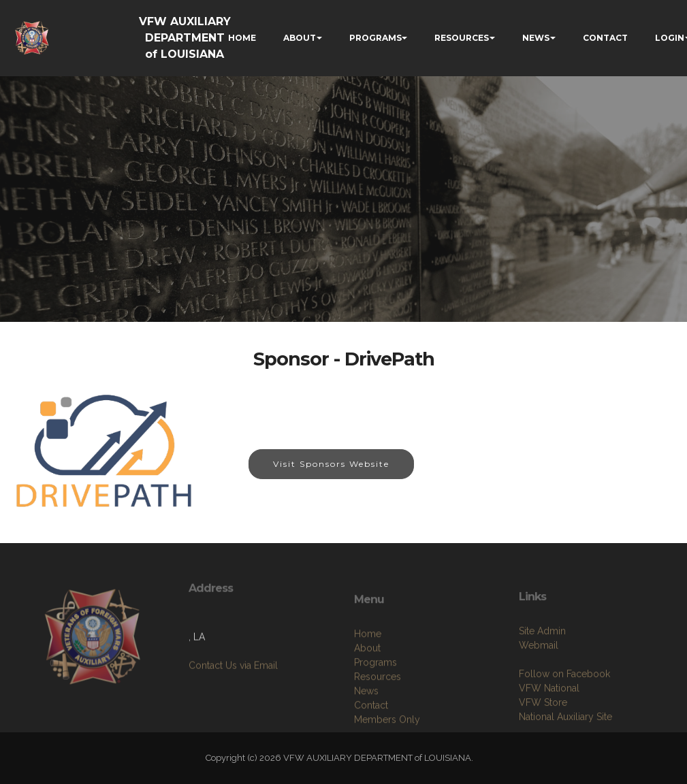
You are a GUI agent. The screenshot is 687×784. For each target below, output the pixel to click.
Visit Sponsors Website (331, 464)
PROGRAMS (376, 38)
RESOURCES (462, 38)
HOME (242, 38)
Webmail (539, 680)
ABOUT (300, 38)
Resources (378, 715)
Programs (376, 701)
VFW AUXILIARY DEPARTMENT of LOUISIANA (185, 38)
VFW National (549, 723)
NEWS (536, 38)
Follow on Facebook (564, 708)
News (366, 730)
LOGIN (670, 38)
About (367, 687)
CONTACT (605, 38)
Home (368, 672)
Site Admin (542, 666)
